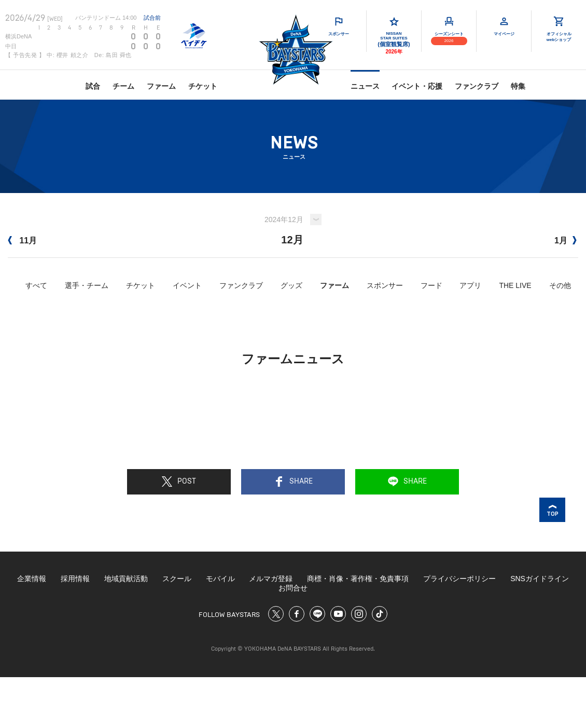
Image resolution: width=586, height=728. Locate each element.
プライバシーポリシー (459, 579)
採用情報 (75, 579)
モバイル (220, 579)
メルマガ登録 (271, 579)
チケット (203, 86)
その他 (560, 285)
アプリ (470, 285)
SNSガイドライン (540, 579)
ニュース (365, 86)
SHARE (293, 482)
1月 (566, 241)
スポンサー (385, 285)
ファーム (161, 86)
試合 (93, 86)
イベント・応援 (417, 86)
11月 (22, 241)
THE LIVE (515, 285)
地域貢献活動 (126, 579)
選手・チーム (87, 285)
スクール (177, 579)
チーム (123, 86)
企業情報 (32, 579)
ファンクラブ (477, 86)
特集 (518, 86)
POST (179, 482)
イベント (187, 285)
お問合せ (293, 588)
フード (431, 285)
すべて (36, 285)
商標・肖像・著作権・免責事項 (358, 579)
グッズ (291, 285)
